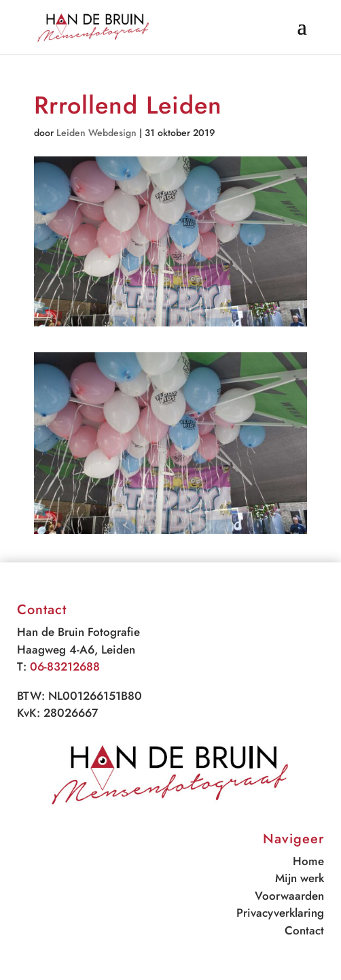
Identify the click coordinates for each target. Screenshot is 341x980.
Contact (304, 930)
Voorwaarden (289, 896)
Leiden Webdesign (96, 133)
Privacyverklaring (280, 913)
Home (308, 861)
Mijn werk (300, 878)
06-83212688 (65, 666)
